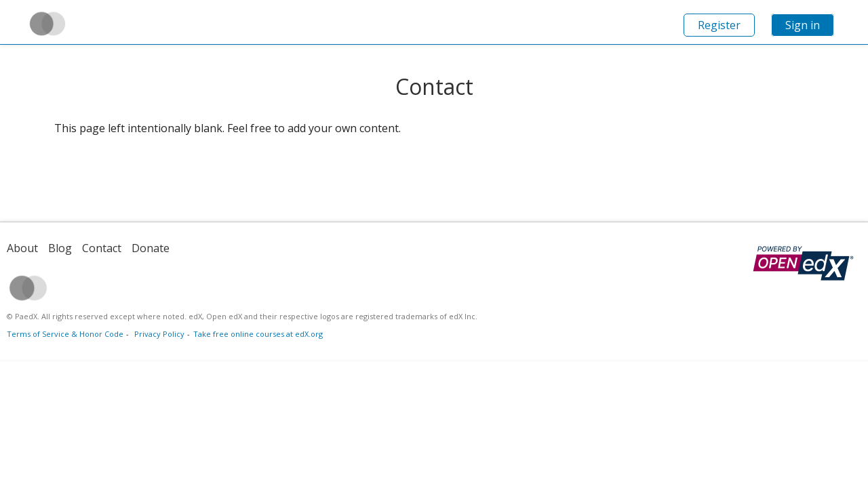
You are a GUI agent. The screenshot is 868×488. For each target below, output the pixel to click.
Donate (151, 248)
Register (719, 25)
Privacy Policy (159, 334)
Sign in (803, 25)
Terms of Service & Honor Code (65, 334)
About (22, 248)
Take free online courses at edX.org (258, 334)
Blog (60, 248)
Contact (102, 248)
